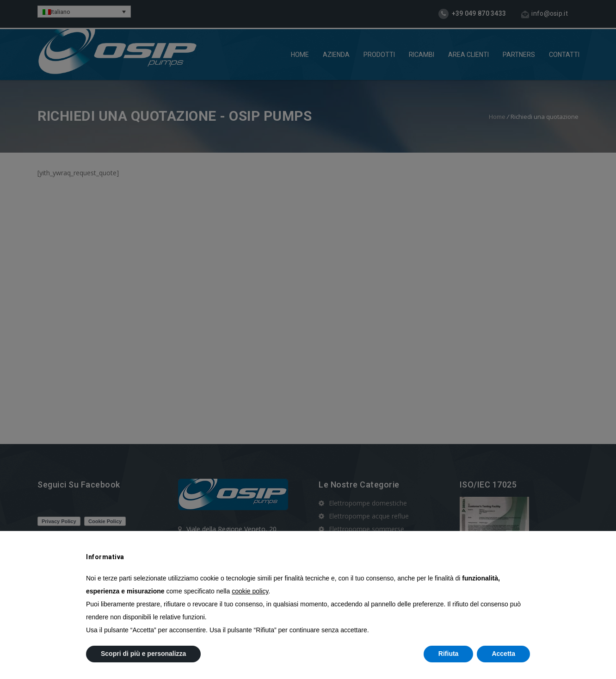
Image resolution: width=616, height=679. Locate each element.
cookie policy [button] (250, 591)
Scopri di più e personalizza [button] (143, 654)
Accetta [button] (503, 654)
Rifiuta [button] (449, 654)
